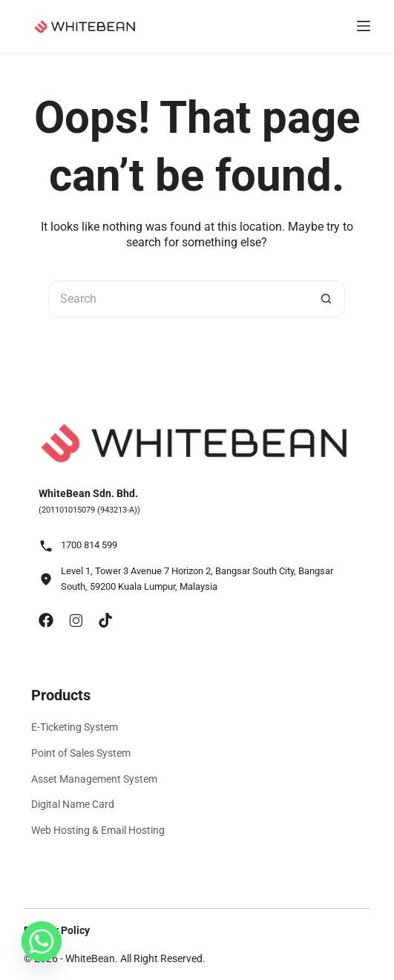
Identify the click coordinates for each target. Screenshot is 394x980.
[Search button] (326, 299)
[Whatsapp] (42, 941)
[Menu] (364, 26)
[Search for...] (178, 299)
